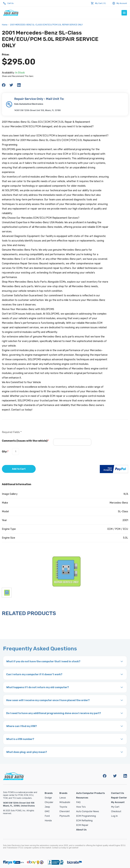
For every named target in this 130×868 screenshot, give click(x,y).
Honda (48, 821)
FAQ (78, 802)
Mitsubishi (65, 802)
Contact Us (118, 793)
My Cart (115, 807)
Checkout (116, 811)
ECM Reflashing (84, 821)
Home (5, 25)
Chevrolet (65, 811)
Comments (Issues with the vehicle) (25, 441)
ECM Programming (86, 816)
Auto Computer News (88, 811)
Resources (82, 798)
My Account (120, 3)
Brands (49, 793)
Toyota (63, 807)
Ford (47, 816)
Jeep (47, 807)
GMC (47, 811)
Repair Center (119, 798)
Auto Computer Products (91, 793)
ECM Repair (82, 825)
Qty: (5, 452)
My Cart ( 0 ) (100, 3)
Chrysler (49, 802)
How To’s (81, 807)
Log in (114, 816)
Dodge (48, 798)
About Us (81, 830)
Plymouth (65, 816)
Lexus (63, 798)
